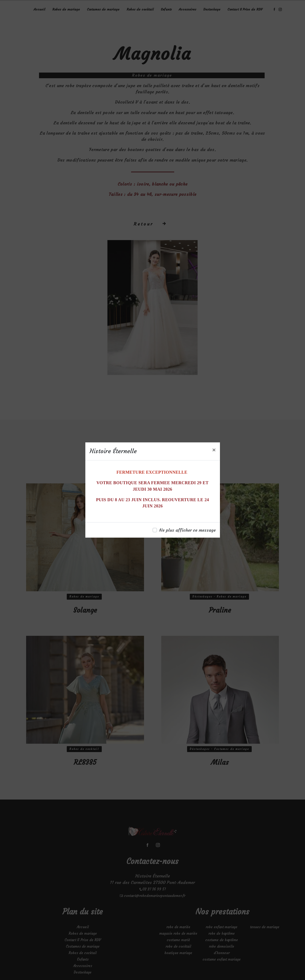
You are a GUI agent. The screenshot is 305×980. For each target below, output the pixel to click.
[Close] (214, 450)
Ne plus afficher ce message (187, 530)
